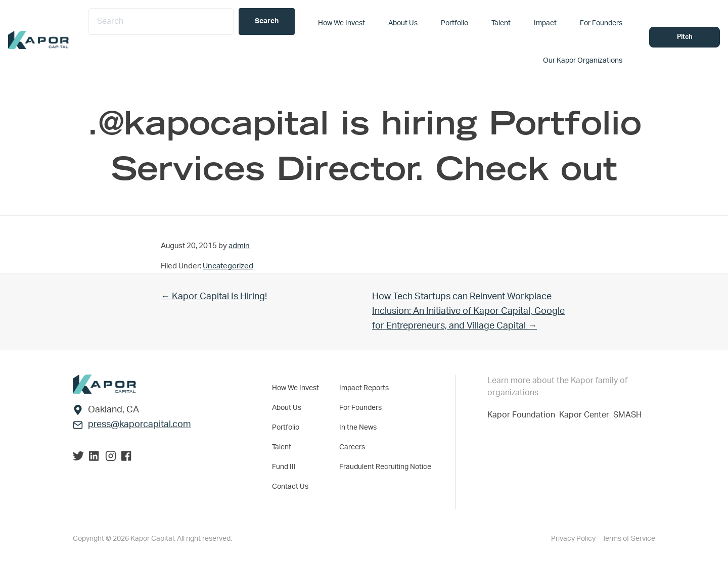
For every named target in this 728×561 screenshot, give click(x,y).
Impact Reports (364, 388)
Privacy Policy (574, 539)
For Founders (360, 408)
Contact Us (290, 487)
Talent (282, 447)
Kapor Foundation (523, 415)
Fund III (284, 467)
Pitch (685, 37)
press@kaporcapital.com (140, 425)
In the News (358, 428)
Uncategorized (228, 266)
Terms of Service (629, 539)
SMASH (627, 415)
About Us (287, 408)
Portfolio (286, 428)
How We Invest (295, 388)
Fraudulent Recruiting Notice (385, 467)
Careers (352, 447)
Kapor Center (586, 415)
